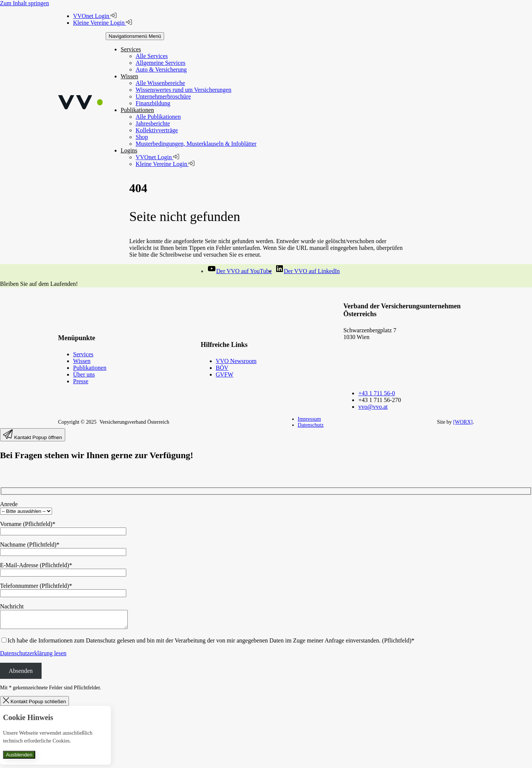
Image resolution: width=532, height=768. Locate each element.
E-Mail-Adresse (36, 565)
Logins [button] (129, 150)
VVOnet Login (95, 16)
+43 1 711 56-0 (377, 393)
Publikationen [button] (137, 110)
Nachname (30, 545)
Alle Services (152, 56)
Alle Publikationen (158, 117)
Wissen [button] (129, 76)
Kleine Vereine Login (102, 23)
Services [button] (131, 49)
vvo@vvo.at (373, 407)
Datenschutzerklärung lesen (33, 657)
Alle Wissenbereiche (160, 83)
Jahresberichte (153, 123)
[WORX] (463, 422)
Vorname (28, 524)
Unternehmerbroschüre (163, 96)
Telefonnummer (36, 586)
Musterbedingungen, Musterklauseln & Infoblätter (196, 144)
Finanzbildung (153, 103)
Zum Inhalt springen (25, 3)
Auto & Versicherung (161, 69)
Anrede (9, 504)
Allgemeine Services (161, 63)
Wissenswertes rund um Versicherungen (183, 90)
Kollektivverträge (157, 130)
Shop (142, 137)
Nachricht (12, 606)
